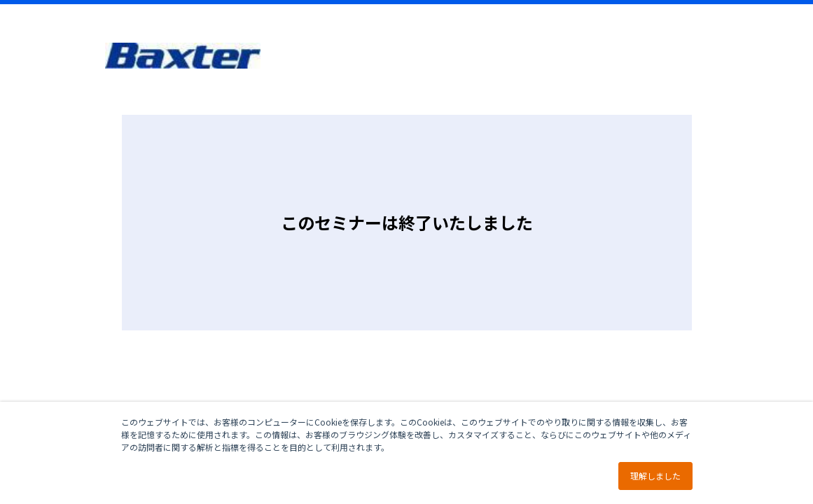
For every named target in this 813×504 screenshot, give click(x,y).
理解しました (655, 476)
